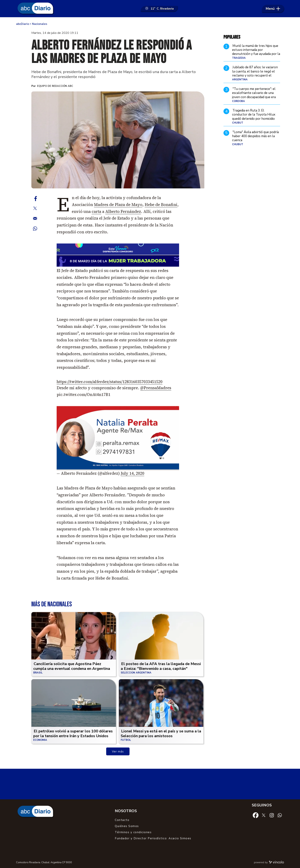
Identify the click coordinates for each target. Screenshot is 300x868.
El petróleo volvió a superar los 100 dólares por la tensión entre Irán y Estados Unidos (73, 734)
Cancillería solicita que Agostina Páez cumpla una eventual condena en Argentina (72, 666)
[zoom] (118, 140)
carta (96, 211)
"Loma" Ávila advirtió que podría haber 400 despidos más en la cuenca (255, 136)
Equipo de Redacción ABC (55, 86)
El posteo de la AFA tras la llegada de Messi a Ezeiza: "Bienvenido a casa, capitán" (161, 666)
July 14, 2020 (132, 473)
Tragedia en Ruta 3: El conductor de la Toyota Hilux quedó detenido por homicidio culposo (254, 117)
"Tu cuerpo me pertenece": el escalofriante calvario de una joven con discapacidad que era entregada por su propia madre (254, 95)
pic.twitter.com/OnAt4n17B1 (84, 395)
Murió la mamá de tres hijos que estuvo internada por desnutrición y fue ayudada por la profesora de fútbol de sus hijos (256, 52)
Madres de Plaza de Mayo (118, 205)
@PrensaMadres (156, 388)
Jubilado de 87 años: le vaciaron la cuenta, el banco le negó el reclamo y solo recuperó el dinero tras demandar (255, 73)
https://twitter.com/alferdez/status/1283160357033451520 (110, 382)
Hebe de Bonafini (161, 205)
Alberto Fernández (123, 211)
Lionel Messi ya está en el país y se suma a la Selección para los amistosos (161, 734)
